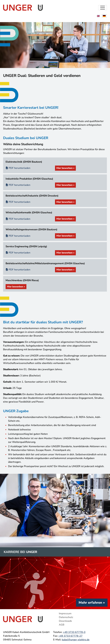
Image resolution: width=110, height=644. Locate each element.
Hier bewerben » (65, 168)
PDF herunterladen (18, 168)
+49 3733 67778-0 (74, 632)
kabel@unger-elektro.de (76, 640)
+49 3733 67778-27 (70, 636)
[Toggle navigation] (103, 8)
